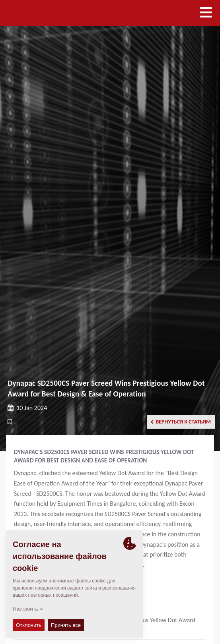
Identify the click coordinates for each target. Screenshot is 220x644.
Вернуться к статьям (181, 422)
